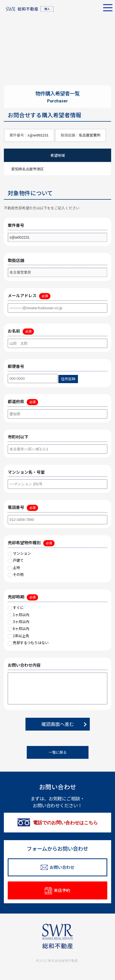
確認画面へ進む (58, 724)
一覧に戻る (58, 752)
